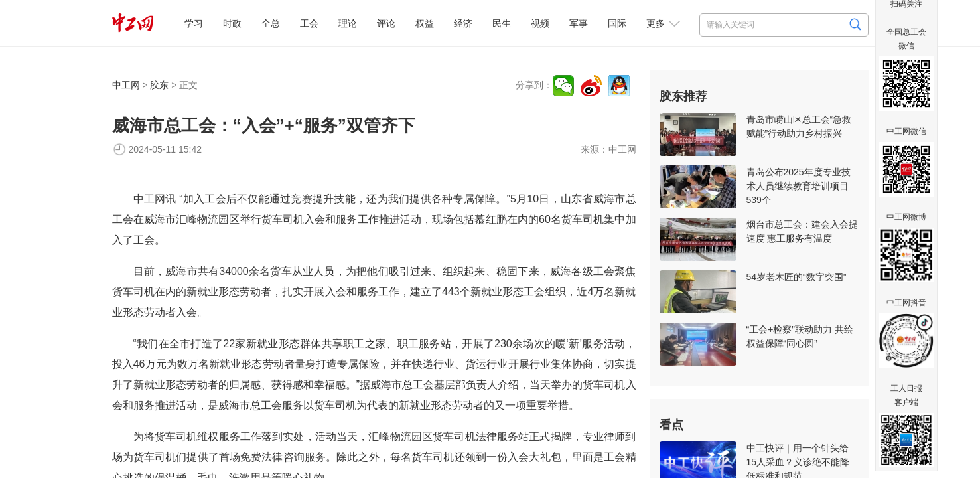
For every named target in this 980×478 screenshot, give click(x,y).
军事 (579, 23)
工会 (309, 23)
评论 (386, 23)
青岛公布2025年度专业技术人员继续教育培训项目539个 (799, 186)
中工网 (126, 85)
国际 (617, 23)
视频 (540, 23)
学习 (194, 23)
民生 (502, 23)
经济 (463, 23)
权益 (425, 23)
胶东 (159, 85)
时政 (232, 23)
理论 (348, 23)
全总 (271, 23)
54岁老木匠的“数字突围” (797, 277)
